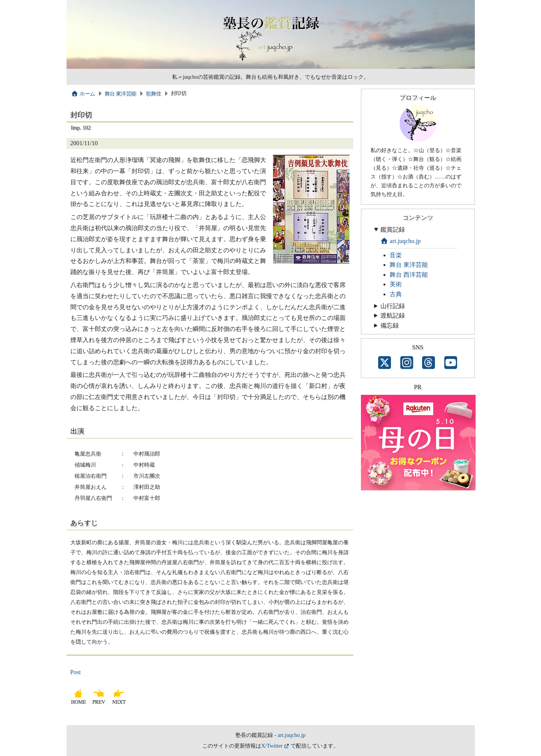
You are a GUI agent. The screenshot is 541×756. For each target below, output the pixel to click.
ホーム (83, 94)
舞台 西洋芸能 (409, 275)
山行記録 (393, 306)
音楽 (396, 255)
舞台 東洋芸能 (121, 94)
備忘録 (390, 325)
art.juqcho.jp (401, 241)
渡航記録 (393, 316)
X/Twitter (272, 746)
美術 (396, 284)
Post (76, 672)
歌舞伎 (154, 94)
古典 (396, 294)
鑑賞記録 (393, 230)
